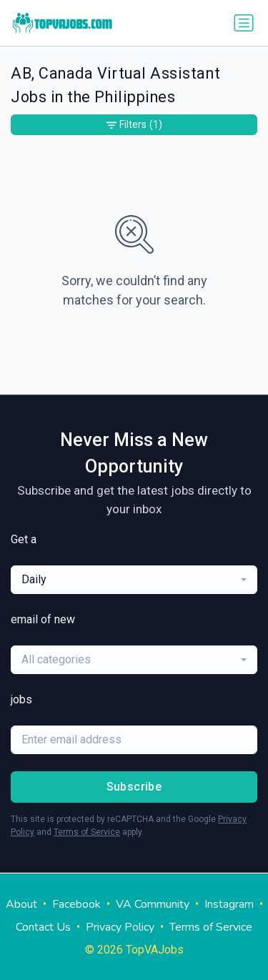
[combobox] (134, 580)
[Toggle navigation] (244, 23)
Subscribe (134, 787)
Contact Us (43, 927)
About (21, 904)
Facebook (76, 904)
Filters (134, 125)
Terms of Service (87, 832)
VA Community (153, 904)
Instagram (229, 904)
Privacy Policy (120, 927)
